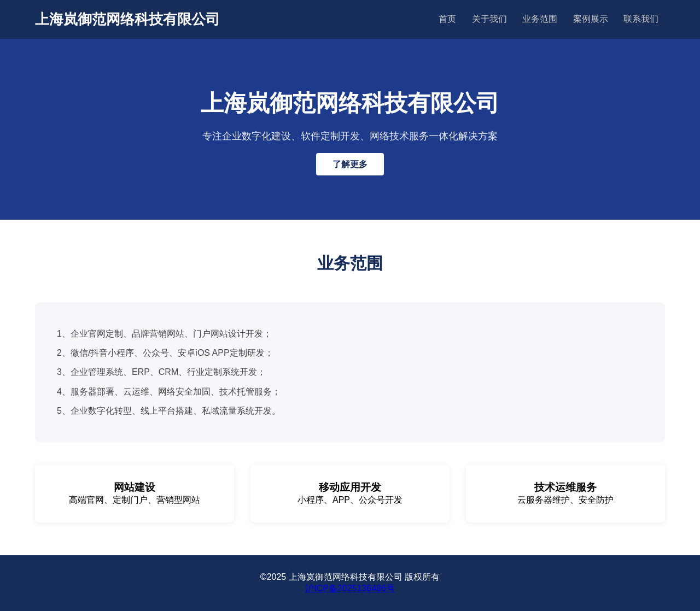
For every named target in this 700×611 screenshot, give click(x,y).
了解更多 (350, 164)
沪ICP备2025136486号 (350, 588)
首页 (447, 19)
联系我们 (641, 19)
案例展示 (591, 19)
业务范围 (540, 19)
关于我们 (489, 19)
